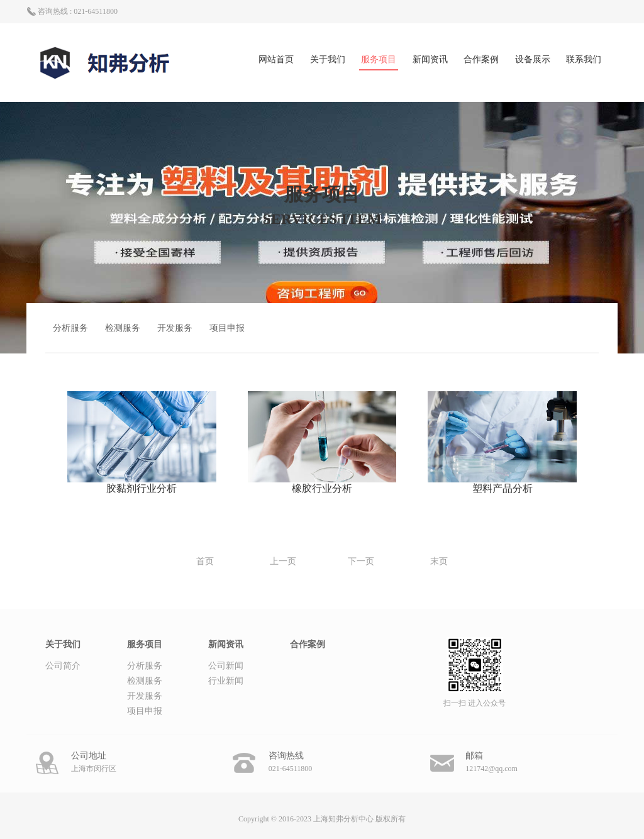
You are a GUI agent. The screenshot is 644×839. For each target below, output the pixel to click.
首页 (205, 561)
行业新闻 (226, 681)
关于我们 (328, 59)
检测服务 (123, 328)
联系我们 (584, 59)
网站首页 (276, 59)
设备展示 (533, 59)
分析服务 (70, 328)
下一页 (361, 561)
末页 (439, 561)
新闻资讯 (430, 59)
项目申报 (227, 328)
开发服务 (175, 328)
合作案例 (481, 59)
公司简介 (63, 666)
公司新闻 (226, 666)
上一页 (283, 561)
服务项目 (379, 59)
